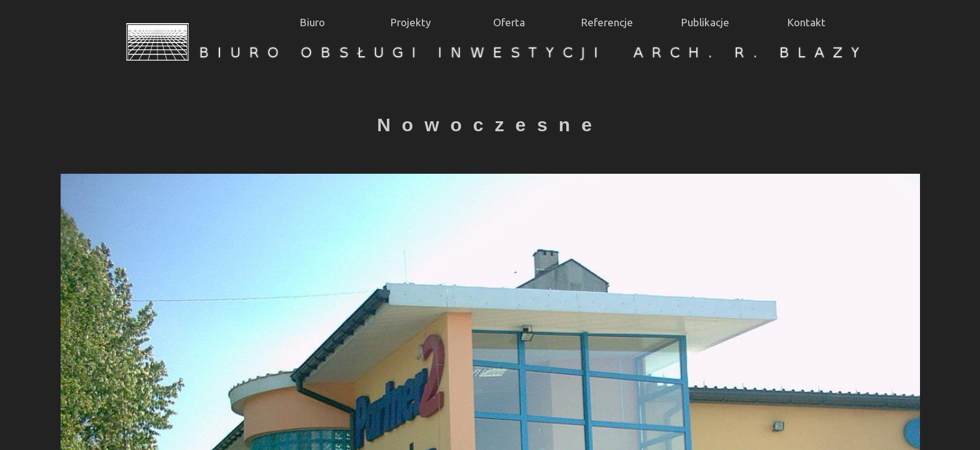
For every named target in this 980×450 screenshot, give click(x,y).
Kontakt (807, 22)
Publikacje (705, 22)
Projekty (411, 22)
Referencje (607, 22)
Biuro (312, 22)
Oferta (509, 22)
